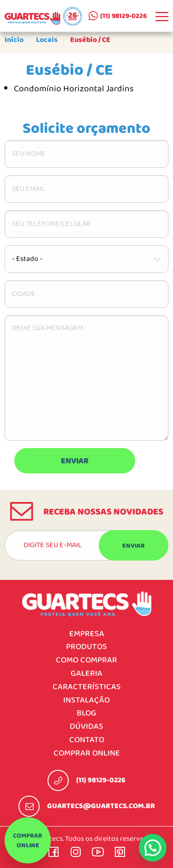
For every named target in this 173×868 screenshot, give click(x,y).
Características (87, 687)
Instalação (86, 700)
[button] (153, 848)
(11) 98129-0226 (123, 16)
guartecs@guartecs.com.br (101, 806)
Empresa (87, 634)
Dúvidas (86, 727)
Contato (87, 740)
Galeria (86, 674)
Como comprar (86, 660)
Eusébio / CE (90, 40)
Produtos (86, 647)
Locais (47, 40)
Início (14, 40)
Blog (86, 713)
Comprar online (28, 841)
